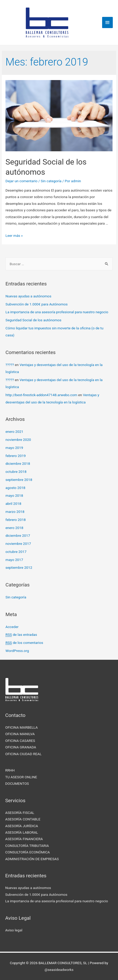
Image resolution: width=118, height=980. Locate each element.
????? (10, 365)
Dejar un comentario (21, 181)
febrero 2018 (16, 520)
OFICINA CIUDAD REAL (23, 754)
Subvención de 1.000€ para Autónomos (37, 304)
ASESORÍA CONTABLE (23, 819)
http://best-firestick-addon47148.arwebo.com (41, 395)
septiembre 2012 (19, 567)
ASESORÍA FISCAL (20, 813)
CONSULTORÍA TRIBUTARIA (27, 846)
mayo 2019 (14, 448)
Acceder (12, 627)
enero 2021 (14, 432)
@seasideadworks (59, 970)
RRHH (10, 770)
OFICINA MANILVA (20, 734)
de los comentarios (24, 643)
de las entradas (21, 635)
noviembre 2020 (18, 440)
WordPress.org (17, 651)
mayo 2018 (14, 495)
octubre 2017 (16, 552)
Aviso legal (14, 930)
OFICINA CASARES (20, 741)
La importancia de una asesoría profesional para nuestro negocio (57, 312)
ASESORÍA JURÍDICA (22, 826)
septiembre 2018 (19, 480)
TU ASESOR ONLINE (21, 777)
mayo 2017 (14, 560)
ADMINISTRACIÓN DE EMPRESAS (32, 859)
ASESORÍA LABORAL (22, 832)
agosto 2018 (15, 488)
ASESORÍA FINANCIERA (24, 839)
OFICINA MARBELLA (21, 727)
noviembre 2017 (18, 544)
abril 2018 (13, 504)
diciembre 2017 (18, 535)
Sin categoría (51, 181)
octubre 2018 (16, 472)
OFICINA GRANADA (21, 747)
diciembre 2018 (18, 463)
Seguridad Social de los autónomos (33, 320)
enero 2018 (14, 528)
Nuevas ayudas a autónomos (28, 296)
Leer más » (14, 236)
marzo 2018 (15, 512)
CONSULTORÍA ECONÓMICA (27, 852)
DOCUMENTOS (17, 783)
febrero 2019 (16, 456)
